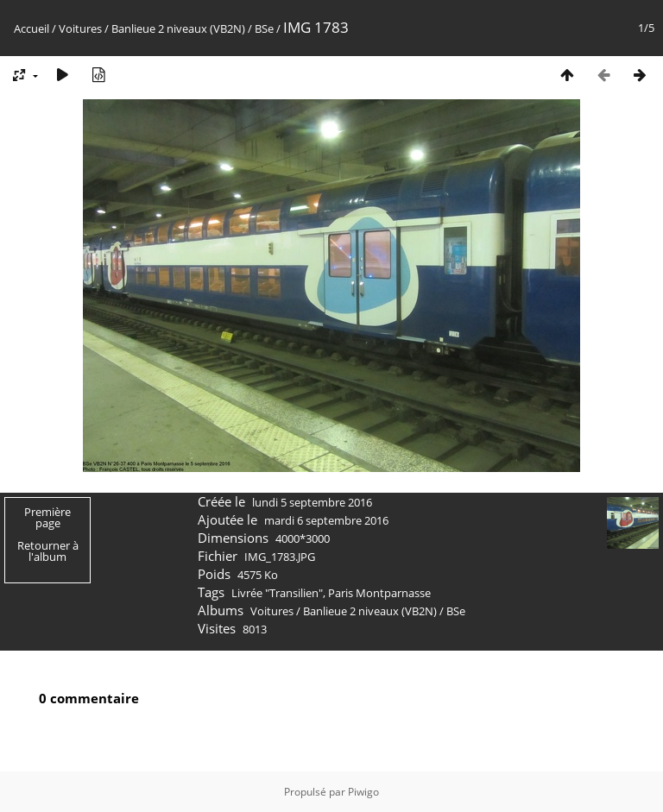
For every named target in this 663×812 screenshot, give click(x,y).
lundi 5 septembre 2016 (312, 502)
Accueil (32, 28)
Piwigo (363, 792)
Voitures (80, 28)
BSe (264, 28)
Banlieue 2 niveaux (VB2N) (178, 28)
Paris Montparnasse (379, 593)
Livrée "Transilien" (277, 593)
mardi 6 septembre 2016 (326, 520)
